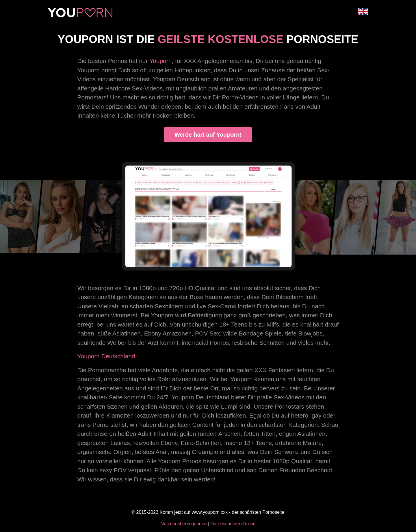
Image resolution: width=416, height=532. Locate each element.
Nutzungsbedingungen (184, 524)
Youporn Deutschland (106, 356)
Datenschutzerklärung (233, 524)
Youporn (160, 61)
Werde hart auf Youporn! (208, 135)
